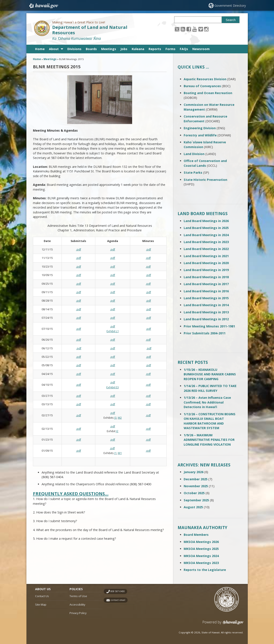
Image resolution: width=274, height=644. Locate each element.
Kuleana (138, 49)
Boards (91, 49)
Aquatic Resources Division (205, 79)
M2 (120, 418)
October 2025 (194, 493)
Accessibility (77, 605)
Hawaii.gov (43, 6)
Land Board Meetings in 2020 (206, 263)
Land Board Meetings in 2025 (206, 228)
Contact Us (42, 596)
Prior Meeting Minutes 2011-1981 (209, 326)
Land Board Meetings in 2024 (206, 235)
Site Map (41, 605)
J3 (115, 418)
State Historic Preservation (205, 180)
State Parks (193, 172)
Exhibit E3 (113, 387)
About (54, 49)
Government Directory (230, 6)
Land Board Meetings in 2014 (206, 305)
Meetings (109, 49)
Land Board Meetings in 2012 (206, 319)
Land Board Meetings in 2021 (206, 256)
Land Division (194, 154)
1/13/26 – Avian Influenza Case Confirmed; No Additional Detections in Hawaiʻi (207, 402)
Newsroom (201, 49)
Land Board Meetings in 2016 (206, 291)
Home (40, 49)
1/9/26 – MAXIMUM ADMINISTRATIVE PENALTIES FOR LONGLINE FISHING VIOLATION (209, 440)
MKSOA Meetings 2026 (201, 542)
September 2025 (196, 500)
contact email (118, 600)
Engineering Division (200, 128)
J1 (115, 453)
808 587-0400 (118, 591)
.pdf (79, 249)
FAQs (184, 49)
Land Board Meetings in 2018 (206, 277)
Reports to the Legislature (205, 570)
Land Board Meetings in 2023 (206, 242)
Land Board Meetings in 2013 (206, 312)
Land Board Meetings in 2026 (206, 221)
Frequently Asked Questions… (71, 494)
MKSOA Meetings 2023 (201, 563)
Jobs (124, 49)
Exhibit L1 (113, 331)
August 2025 (193, 507)
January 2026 (194, 472)
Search (231, 20)
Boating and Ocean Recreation (208, 93)
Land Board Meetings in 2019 (206, 270)
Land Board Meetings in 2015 (206, 298)
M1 (120, 453)
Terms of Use (78, 596)
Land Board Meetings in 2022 (206, 249)
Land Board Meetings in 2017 (206, 284)
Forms (170, 49)
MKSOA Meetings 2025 (201, 549)
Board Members (196, 535)
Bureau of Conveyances (202, 86)
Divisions (74, 49)
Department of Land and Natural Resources (90, 30)
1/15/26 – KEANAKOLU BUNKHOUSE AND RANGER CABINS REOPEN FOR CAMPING (210, 374)
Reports (155, 49)
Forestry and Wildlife (200, 135)
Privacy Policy (78, 613)
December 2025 (196, 479)
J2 (117, 431)
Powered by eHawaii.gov (223, 624)
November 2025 (196, 486)
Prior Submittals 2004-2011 (205, 333)
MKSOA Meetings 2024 (201, 556)
